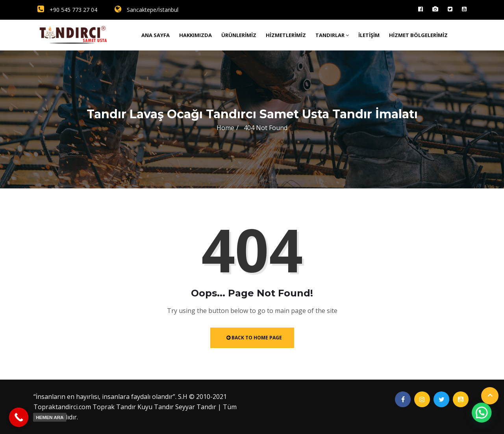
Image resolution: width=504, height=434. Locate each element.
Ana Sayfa (156, 35)
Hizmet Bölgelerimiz (418, 35)
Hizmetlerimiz (286, 35)
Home (225, 128)
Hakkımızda (195, 35)
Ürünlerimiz (239, 35)
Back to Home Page (254, 338)
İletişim (369, 35)
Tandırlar (332, 35)
